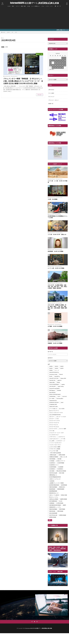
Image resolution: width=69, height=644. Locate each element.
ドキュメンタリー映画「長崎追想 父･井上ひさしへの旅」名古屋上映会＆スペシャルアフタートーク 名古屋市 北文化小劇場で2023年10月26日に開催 (23, 81)
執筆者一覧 (51, 104)
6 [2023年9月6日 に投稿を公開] (55, 60)
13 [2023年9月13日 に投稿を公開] (55, 63)
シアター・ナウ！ (49, 6)
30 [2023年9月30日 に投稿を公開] (63, 68)
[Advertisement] (34, 19)
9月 (12, 32)
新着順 (3, 47)
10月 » (53, 69)
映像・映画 (23, 6)
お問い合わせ (51, 90)
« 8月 (50, 69)
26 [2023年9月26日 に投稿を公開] (53, 68)
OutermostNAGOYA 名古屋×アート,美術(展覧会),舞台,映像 (34, 3)
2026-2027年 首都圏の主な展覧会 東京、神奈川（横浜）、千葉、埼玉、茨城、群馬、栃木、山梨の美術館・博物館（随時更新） (57, 307)
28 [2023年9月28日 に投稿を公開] (58, 68)
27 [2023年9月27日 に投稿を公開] (55, 68)
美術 (13, 6)
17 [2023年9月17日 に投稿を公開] (65, 63)
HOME (9, 6)
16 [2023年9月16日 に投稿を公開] (63, 63)
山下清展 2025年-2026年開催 (55, 326)
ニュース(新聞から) (35, 6)
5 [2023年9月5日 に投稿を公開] (53, 60)
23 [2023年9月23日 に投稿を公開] (63, 65)
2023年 (8, 32)
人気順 (6, 47)
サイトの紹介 (51, 93)
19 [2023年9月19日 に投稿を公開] (53, 65)
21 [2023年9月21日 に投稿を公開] (58, 65)
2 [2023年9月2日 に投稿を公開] (63, 58)
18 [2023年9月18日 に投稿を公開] (50, 65)
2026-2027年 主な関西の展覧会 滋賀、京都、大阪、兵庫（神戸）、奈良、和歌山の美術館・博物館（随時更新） (57, 287)
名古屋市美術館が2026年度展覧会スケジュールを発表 (58, 217)
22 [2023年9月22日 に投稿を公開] (60, 65)
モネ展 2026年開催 (53, 199)
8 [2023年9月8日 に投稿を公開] (60, 60)
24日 (16, 32)
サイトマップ (51, 97)
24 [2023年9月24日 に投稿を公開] (65, 65)
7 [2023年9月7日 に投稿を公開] (58, 60)
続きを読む (40, 95)
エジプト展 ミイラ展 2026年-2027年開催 (57, 182)
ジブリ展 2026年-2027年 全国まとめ (57, 234)
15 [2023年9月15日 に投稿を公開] (60, 63)
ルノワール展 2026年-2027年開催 (56, 268)
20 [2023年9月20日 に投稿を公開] (55, 65)
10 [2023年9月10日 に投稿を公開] (65, 60)
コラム (43, 6)
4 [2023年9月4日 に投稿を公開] (50, 60)
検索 (50, 520)
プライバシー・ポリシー (54, 100)
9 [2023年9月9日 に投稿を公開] (63, 60)
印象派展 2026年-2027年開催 (55, 343)
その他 (28, 6)
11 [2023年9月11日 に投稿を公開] (50, 63)
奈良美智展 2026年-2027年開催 (55, 251)
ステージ (18, 6)
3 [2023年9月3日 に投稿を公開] (65, 58)
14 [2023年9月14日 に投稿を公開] (58, 63)
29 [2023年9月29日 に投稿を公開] (60, 68)
